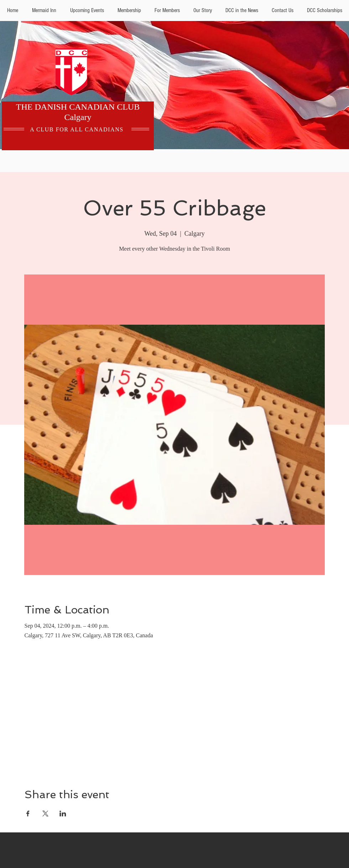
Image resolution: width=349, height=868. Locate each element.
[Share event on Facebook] (28, 814)
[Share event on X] (45, 814)
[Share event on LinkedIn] (63, 814)
